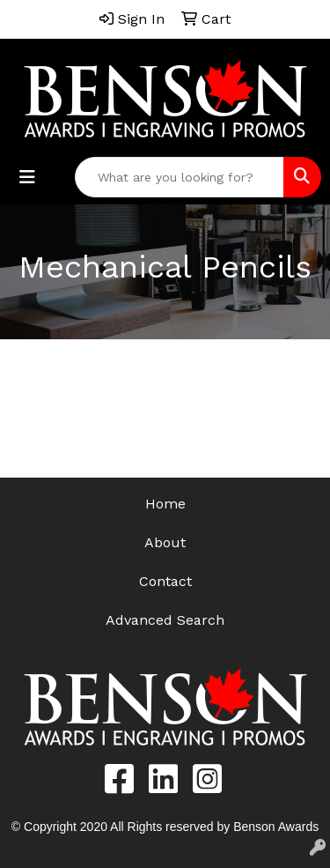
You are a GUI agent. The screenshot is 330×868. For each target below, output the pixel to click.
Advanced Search (165, 620)
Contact (165, 581)
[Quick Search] (180, 177)
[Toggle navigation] (27, 177)
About (165, 542)
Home (165, 504)
